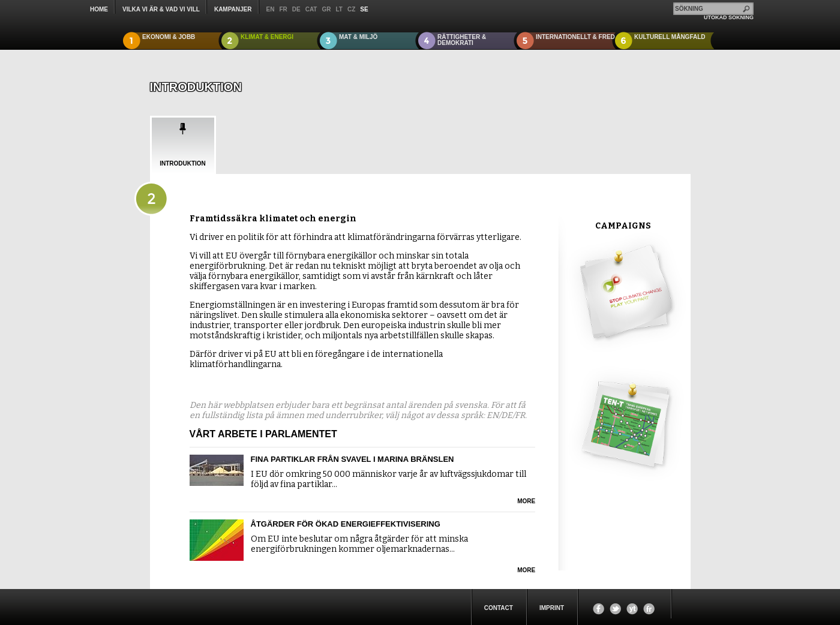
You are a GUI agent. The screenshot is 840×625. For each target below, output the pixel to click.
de (296, 9)
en (271, 9)
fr (283, 9)
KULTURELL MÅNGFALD (670, 37)
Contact (499, 608)
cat (311, 9)
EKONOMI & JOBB (169, 37)
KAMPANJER (233, 9)
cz (351, 9)
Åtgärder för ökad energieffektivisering (346, 524)
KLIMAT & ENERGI (267, 37)
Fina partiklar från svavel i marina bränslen (352, 459)
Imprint (552, 608)
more (526, 501)
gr (326, 9)
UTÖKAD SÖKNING (729, 17)
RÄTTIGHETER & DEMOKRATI (462, 40)
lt (339, 9)
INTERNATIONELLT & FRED (575, 37)
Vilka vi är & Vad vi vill (161, 9)
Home (99, 9)
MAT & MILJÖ (358, 37)
